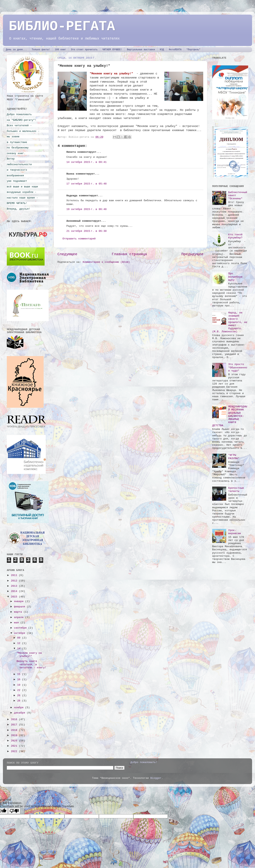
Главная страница (129, 254)
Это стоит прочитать (84, 50)
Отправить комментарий (79, 239)
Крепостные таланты (236, 490)
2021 (15, 746)
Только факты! (41, 50)
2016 (15, 719)
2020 (15, 741)
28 (19, 701)
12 (19, 643)
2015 (15, 597)
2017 (15, 725)
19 (19, 685)
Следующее (67, 254)
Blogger (156, 778)
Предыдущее (192, 254)
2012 (15, 581)
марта (19, 612)
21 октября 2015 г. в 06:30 (87, 231)
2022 (15, 751)
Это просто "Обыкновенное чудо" (238, 367)
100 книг (61, 50)
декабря (20, 713)
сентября (21, 628)
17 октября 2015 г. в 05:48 (87, 184)
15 (19, 674)
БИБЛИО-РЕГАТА (62, 27)
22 (19, 690)
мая (17, 623)
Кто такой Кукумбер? (235, 236)
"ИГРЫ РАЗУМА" (234, 457)
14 (19, 649)
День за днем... (16, 50)
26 (19, 696)
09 (19, 638)
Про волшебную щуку (235, 277)
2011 (15, 575)
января (20, 601)
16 (19, 680)
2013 (15, 586)
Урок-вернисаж (234, 532)
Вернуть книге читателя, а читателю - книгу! (31, 664)
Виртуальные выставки (141, 50)
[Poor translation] (14, 811)
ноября (20, 708)
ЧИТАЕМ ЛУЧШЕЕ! (112, 50)
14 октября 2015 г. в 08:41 (87, 162)
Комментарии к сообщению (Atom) (106, 262)
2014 (15, 591)
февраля (20, 607)
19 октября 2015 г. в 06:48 (87, 209)
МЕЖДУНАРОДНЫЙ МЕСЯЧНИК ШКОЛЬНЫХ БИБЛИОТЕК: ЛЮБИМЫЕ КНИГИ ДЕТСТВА (230, 416)
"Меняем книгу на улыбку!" (29, 655)
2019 (15, 735)
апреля (20, 617)
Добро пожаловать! (144, 762)
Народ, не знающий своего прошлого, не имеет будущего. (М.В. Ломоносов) (230, 322)
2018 (15, 730)
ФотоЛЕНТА (175, 50)
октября (20, 633)
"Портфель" (193, 50)
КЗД (162, 50)
